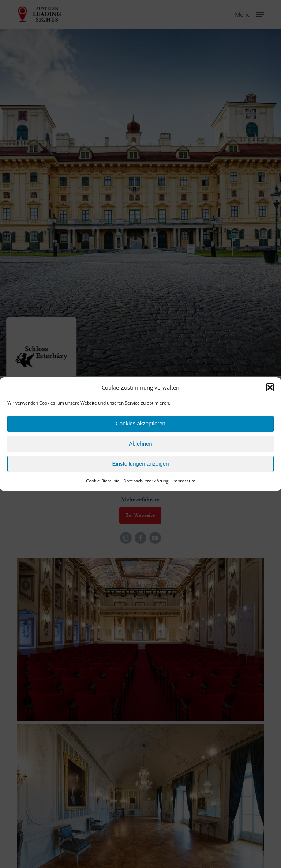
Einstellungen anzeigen (140, 464)
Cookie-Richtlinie (103, 481)
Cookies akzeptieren (140, 423)
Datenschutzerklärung (146, 481)
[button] (270, 387)
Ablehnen (140, 444)
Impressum (184, 481)
